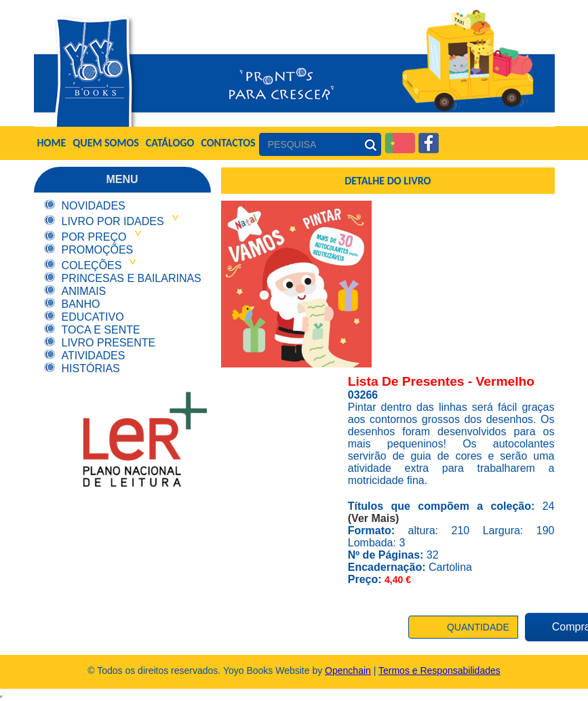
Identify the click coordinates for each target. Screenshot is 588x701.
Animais (84, 291)
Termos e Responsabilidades (439, 670)
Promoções (98, 250)
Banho (81, 304)
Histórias (91, 368)
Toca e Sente (101, 330)
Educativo (93, 317)
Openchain (348, 670)
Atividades (94, 356)
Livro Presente (109, 343)
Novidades (94, 206)
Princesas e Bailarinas (132, 278)
